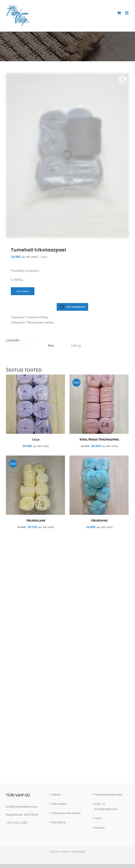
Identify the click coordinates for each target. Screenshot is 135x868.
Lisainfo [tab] (13, 340)
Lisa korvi (23, 291)
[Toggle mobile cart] (119, 13)
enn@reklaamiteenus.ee (22, 768)
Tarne (98, 779)
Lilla (36, 440)
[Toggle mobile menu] (127, 13)
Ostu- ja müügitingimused (106, 767)
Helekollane (36, 521)
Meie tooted (59, 765)
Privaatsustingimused (108, 756)
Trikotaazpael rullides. (40, 322)
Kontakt (99, 789)
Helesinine (99, 521)
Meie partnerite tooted (66, 774)
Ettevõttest (59, 783)
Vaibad (56, 756)
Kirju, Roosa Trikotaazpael (99, 440)
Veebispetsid (78, 813)
